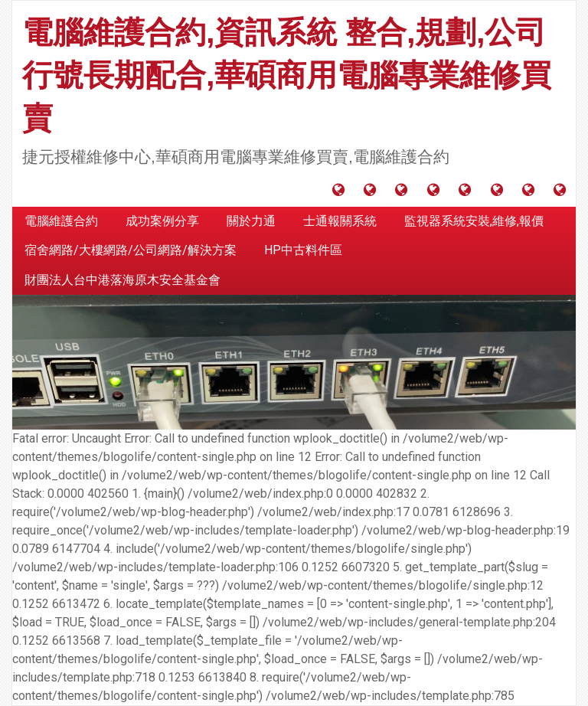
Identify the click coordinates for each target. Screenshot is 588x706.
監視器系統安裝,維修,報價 (474, 221)
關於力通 (251, 221)
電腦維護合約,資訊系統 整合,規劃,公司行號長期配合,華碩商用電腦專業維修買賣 (287, 75)
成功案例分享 (162, 221)
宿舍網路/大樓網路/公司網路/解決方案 (131, 250)
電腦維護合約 (61, 221)
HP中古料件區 (303, 250)
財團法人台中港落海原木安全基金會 (122, 280)
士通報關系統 (340, 221)
